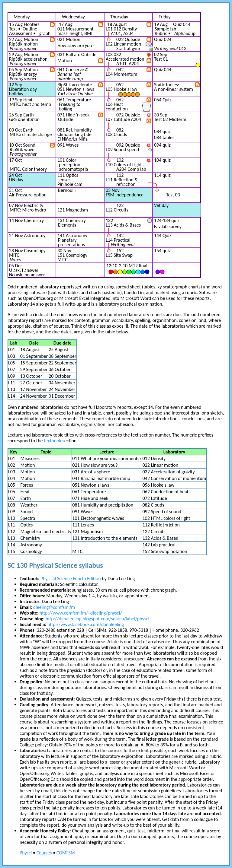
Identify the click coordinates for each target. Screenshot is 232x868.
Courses (44, 853)
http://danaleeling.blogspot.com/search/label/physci (97, 619)
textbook (53, 441)
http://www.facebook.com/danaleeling (86, 624)
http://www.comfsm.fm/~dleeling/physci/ (81, 613)
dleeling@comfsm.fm (54, 607)
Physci (26, 853)
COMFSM (66, 853)
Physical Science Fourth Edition (71, 579)
